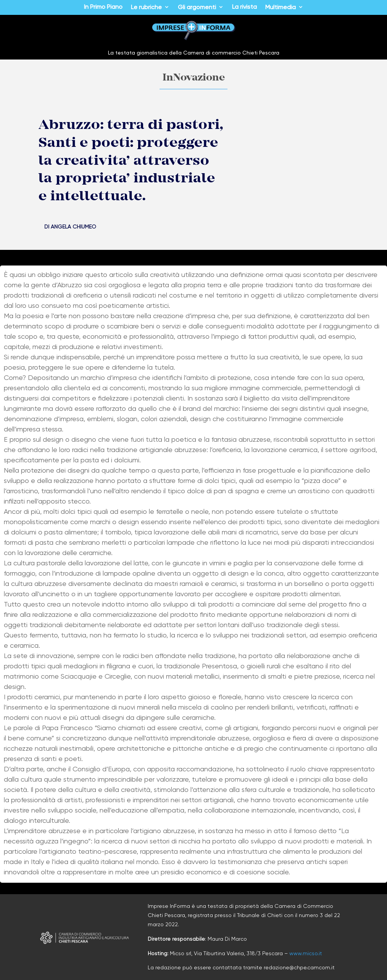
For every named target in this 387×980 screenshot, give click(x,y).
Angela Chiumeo (73, 227)
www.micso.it (306, 953)
